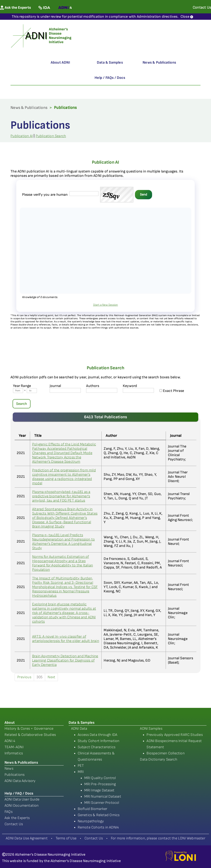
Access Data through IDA (98, 735)
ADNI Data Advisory (20, 781)
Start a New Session (106, 305)
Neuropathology (91, 821)
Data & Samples (110, 62)
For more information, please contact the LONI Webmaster (158, 838)
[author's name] (102, 390)
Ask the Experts (17, 818)
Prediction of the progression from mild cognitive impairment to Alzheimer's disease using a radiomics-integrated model (64, 477)
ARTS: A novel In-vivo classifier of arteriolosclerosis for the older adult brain (66, 639)
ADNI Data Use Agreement (27, 838)
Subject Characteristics (97, 747)
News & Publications (159, 62)
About (10, 723)
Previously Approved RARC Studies (175, 735)
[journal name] (65, 390)
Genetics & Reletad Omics (99, 815)
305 (40, 677)
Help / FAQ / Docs (19, 793)
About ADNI (60, 62)
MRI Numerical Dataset (103, 796)
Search (22, 404)
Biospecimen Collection (165, 753)
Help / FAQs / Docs (110, 78)
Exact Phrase (172, 391)
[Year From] (18, 391)
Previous (24, 677)
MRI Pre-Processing (100, 784)
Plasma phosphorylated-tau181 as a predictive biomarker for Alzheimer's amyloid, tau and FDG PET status (61, 496)
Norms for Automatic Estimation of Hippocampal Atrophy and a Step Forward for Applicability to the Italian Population (63, 563)
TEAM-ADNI (14, 747)
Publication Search (51, 136)
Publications (15, 775)
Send (144, 195)
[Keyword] (138, 390)
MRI (81, 772)
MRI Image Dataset (99, 790)
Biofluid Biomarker (93, 809)
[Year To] (32, 391)
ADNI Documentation (22, 806)
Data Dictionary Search (158, 759)
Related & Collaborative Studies (30, 735)
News (9, 768)
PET (81, 766)
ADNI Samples (151, 729)
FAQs (9, 812)
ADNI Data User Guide (22, 799)
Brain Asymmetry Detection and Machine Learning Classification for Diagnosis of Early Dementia (65, 660)
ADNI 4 (10, 741)
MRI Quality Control (100, 778)
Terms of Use (66, 838)
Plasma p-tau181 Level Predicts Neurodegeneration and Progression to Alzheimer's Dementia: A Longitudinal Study (63, 542)
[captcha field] (84, 194)
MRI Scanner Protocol (102, 803)
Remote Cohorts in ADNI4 (98, 827)
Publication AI (22, 136)
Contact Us (14, 824)
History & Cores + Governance (29, 729)
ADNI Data (79, 729)
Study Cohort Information (99, 741)
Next (51, 677)
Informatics (14, 753)
